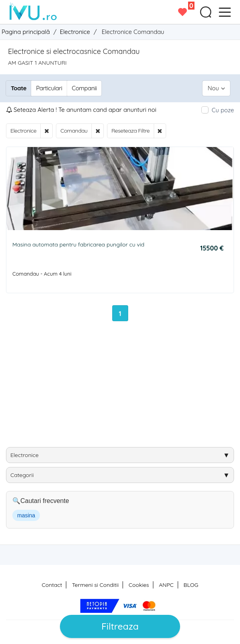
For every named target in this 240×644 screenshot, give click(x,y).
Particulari (49, 88)
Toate (19, 88)
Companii (84, 88)
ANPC (166, 585)
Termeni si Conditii (95, 585)
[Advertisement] (123, 387)
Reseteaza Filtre (131, 131)
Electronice (23, 131)
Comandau (74, 131)
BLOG (191, 585)
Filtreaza (120, 626)
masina (26, 515)
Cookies (139, 585)
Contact (52, 585)
